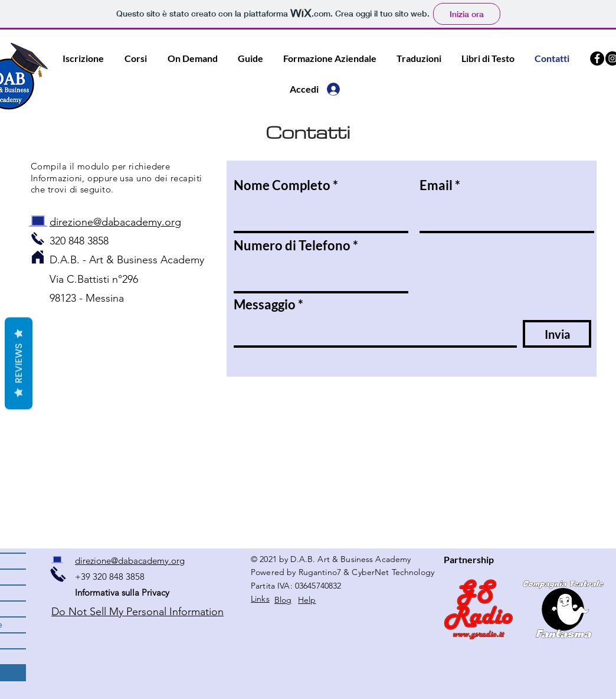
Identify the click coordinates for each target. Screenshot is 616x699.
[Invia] (557, 334)
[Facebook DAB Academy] (597, 58)
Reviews (19, 364)
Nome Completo (282, 185)
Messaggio (265, 305)
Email (436, 185)
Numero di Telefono (292, 246)
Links (260, 599)
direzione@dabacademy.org (115, 222)
